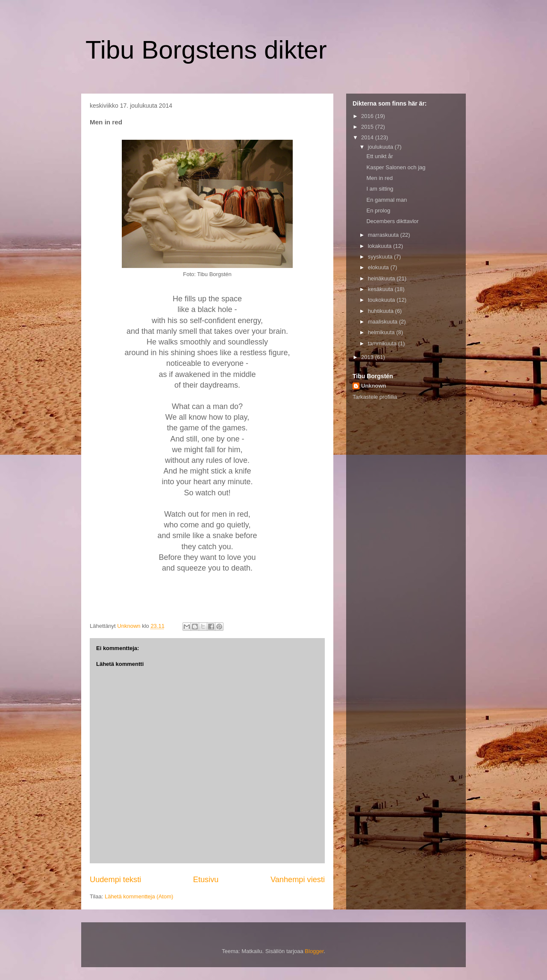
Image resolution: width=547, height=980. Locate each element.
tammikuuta (383, 343)
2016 (368, 116)
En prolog (378, 210)
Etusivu (206, 880)
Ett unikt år (379, 156)
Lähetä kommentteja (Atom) (139, 896)
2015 (368, 127)
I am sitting (380, 189)
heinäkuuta (382, 278)
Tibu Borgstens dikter (206, 50)
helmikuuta (382, 332)
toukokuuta (382, 300)
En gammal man (387, 200)
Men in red (379, 178)
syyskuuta (381, 257)
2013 (368, 357)
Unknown (374, 386)
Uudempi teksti (115, 880)
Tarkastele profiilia (375, 397)
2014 (368, 137)
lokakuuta (381, 246)
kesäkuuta (381, 289)
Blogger (314, 951)
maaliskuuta (384, 322)
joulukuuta (381, 147)
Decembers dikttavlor (392, 221)
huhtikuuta (382, 311)
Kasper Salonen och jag (396, 167)
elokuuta (379, 267)
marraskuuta (384, 235)
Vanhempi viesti (298, 880)
